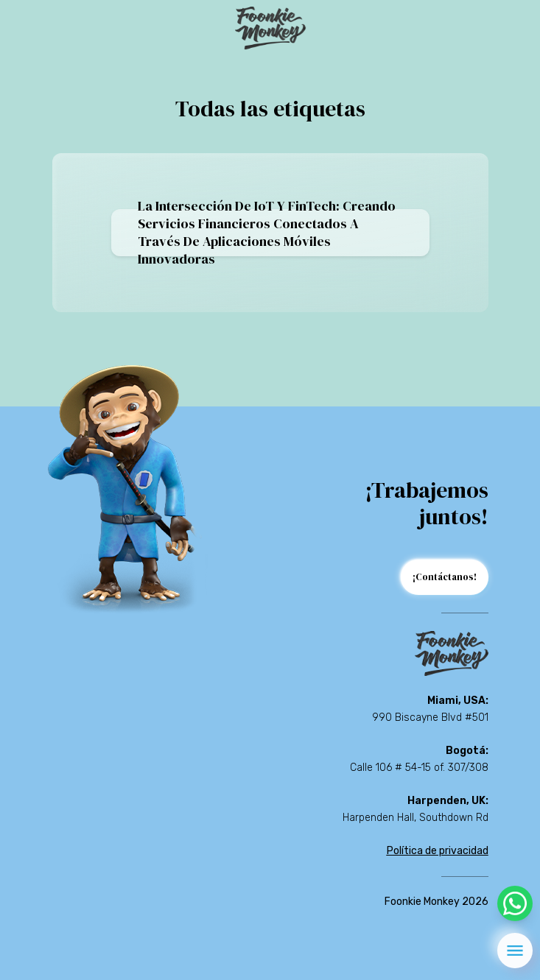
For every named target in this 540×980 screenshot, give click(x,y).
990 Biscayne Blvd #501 (430, 718)
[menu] (515, 951)
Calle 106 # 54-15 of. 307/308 (419, 768)
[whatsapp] (515, 903)
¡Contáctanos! (445, 577)
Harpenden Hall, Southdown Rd (415, 818)
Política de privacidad (438, 851)
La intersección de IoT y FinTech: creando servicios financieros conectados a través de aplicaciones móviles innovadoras (267, 233)
